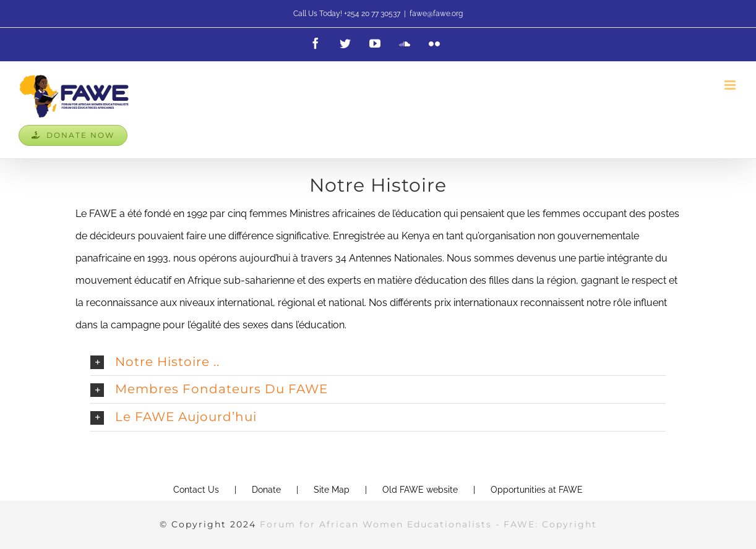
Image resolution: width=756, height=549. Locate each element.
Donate (266, 490)
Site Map (332, 490)
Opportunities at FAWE (537, 490)
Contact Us (196, 490)
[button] (378, 362)
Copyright (569, 524)
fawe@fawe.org (436, 14)
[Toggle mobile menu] (731, 85)
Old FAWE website (420, 490)
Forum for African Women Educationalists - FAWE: (401, 524)
